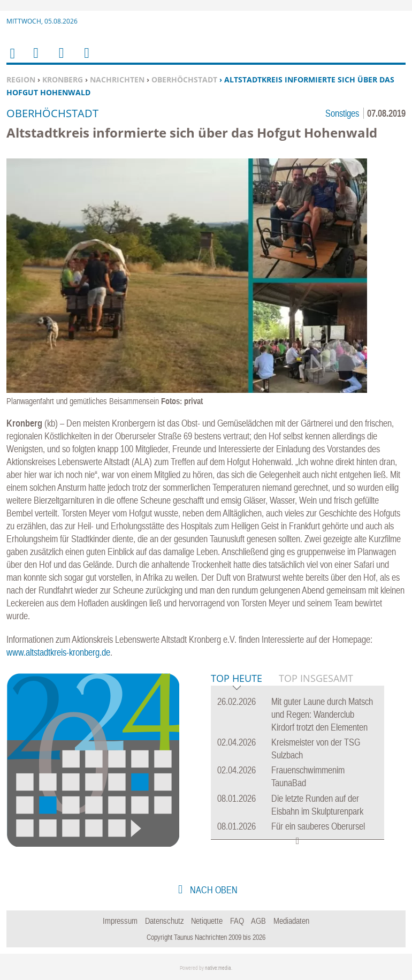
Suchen (59, 60)
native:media (218, 968)
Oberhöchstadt (184, 79)
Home (12, 60)
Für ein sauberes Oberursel (318, 826)
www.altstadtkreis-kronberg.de (58, 652)
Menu (35, 60)
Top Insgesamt (316, 678)
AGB (258, 921)
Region (21, 79)
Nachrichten (117, 79)
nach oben (213, 890)
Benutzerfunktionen (86, 60)
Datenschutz (165, 921)
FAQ (237, 921)
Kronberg (63, 79)
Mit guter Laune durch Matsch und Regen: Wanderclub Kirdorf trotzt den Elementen (322, 714)
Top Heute (236, 679)
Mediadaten (291, 921)
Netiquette (207, 921)
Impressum (120, 921)
